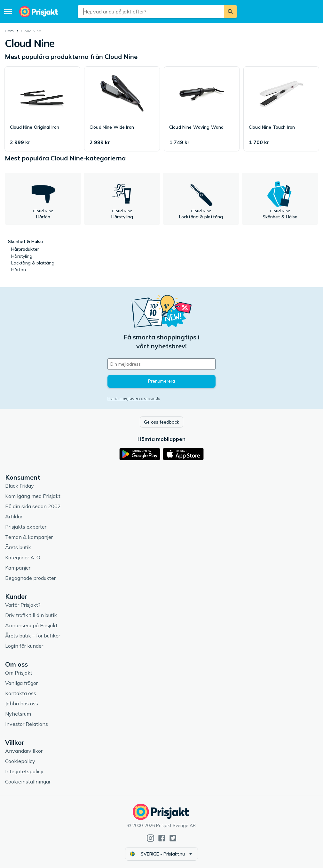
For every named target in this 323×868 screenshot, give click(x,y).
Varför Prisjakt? (23, 605)
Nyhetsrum (18, 714)
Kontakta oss (21, 693)
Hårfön (19, 270)
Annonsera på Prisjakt (31, 625)
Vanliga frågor (21, 683)
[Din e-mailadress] (161, 364)
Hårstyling (22, 256)
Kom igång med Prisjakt (33, 496)
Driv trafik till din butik (31, 615)
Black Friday (20, 486)
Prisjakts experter (26, 527)
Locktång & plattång (33, 263)
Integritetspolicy (24, 771)
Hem (9, 31)
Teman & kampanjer (29, 537)
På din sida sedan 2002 (33, 506)
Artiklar (14, 516)
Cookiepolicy (20, 761)
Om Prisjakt (19, 673)
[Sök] (230, 12)
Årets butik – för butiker (33, 636)
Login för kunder (24, 646)
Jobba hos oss (22, 703)
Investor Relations (27, 724)
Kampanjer (18, 568)
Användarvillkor (24, 751)
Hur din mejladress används (134, 398)
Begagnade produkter (30, 578)
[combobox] (151, 12)
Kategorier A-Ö (23, 557)
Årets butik (18, 547)
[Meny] (8, 12)
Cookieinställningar (28, 782)
